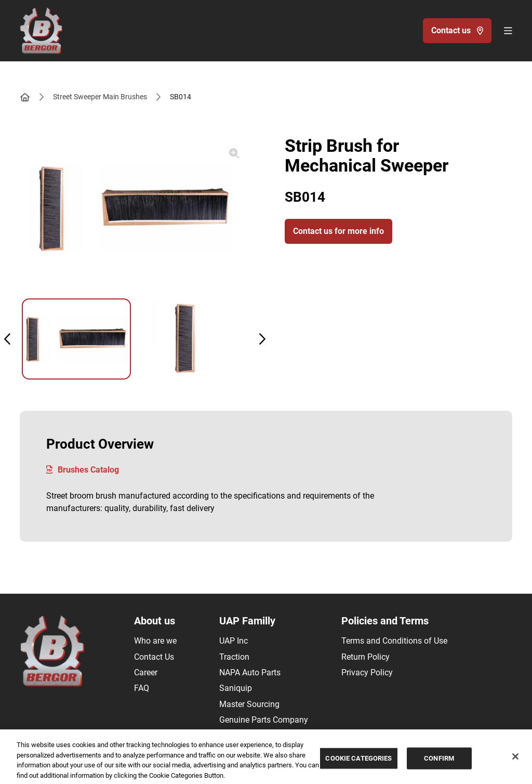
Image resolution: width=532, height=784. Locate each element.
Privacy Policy (367, 672)
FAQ (142, 688)
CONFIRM (439, 761)
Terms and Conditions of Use (394, 641)
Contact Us (154, 657)
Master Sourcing (249, 704)
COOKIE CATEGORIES (358, 761)
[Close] (515, 759)
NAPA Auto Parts (250, 672)
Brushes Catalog (83, 470)
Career (146, 672)
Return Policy (365, 657)
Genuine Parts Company (264, 720)
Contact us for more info (338, 231)
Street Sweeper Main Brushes (100, 97)
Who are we (155, 641)
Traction (234, 657)
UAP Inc (234, 641)
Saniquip (236, 688)
